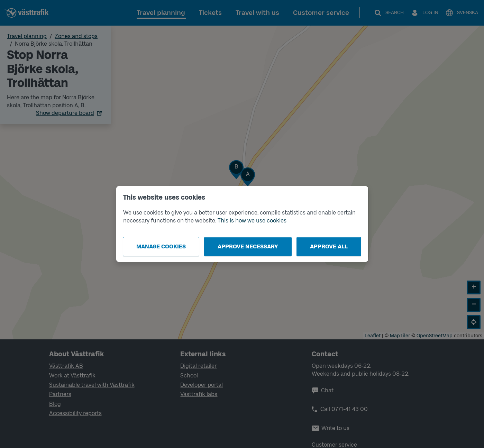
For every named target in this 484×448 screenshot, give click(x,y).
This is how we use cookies (252, 221)
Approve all (329, 246)
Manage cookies (161, 246)
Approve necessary (248, 246)
